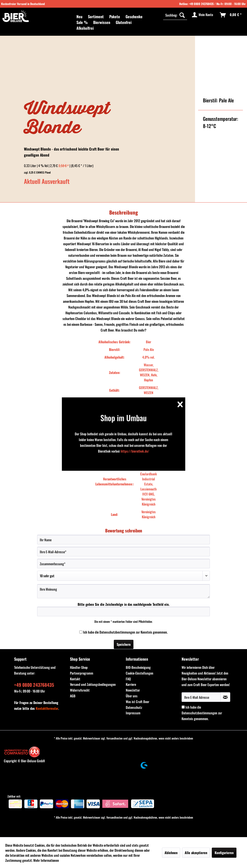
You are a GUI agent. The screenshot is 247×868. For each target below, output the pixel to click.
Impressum (133, 713)
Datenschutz (134, 707)
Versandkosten (115, 738)
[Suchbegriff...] (175, 15)
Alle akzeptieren (196, 853)
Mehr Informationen (46, 860)
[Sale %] (82, 22)
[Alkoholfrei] (85, 28)
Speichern (124, 644)
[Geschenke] (134, 17)
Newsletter (133, 690)
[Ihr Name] (124, 540)
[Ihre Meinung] (124, 591)
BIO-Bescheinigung (138, 667)
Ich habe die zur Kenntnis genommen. (125, 632)
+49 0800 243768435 (201, 4)
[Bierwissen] (102, 22)
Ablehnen (171, 853)
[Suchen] (182, 15)
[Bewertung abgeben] (124, 576)
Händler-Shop (79, 667)
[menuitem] (79, 17)
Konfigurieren (224, 853)
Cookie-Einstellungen (140, 673)
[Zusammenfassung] (124, 564)
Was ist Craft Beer (138, 702)
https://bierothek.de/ (135, 451)
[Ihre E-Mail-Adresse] (124, 552)
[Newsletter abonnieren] (225, 697)
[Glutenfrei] (124, 22)
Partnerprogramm (82, 673)
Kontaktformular (47, 708)
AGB (73, 696)
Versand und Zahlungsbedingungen (93, 684)
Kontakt (75, 679)
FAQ (128, 679)
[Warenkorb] (231, 15)
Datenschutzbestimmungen (117, 632)
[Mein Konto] (203, 15)
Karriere (131, 684)
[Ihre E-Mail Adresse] (201, 697)
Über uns (132, 696)
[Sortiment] (96, 17)
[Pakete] (115, 17)
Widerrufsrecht (80, 690)
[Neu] (79, 17)
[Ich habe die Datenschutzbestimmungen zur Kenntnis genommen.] (81, 632)
